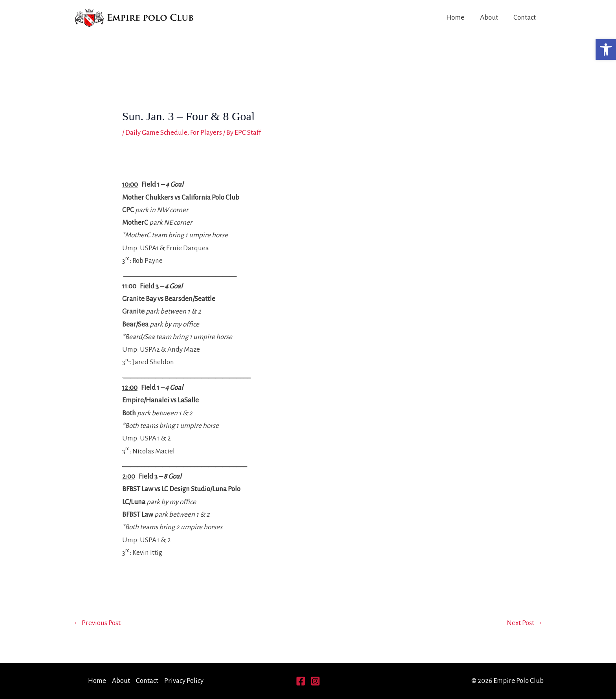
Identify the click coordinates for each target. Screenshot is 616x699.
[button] (606, 50)
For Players (206, 133)
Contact (525, 17)
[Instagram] (315, 681)
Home (457, 17)
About (490, 17)
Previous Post (97, 623)
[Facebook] (301, 681)
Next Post (525, 623)
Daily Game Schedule (156, 133)
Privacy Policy (184, 681)
